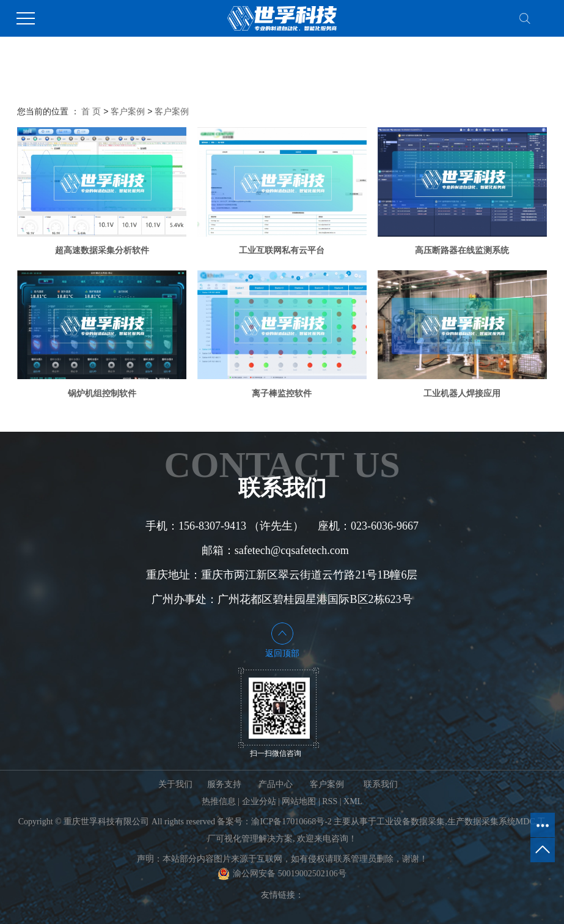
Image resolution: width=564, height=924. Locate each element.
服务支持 (224, 784)
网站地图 (299, 801)
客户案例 (128, 111)
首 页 (91, 111)
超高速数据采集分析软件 (102, 250)
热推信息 (219, 801)
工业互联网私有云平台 (282, 250)
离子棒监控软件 (282, 393)
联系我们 (381, 784)
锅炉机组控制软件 (102, 393)
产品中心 (276, 784)
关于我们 (175, 784)
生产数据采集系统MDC (491, 822)
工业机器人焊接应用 (462, 393)
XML (353, 801)
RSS (330, 801)
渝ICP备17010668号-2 (291, 822)
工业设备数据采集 (411, 822)
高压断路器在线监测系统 (462, 250)
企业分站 (259, 801)
